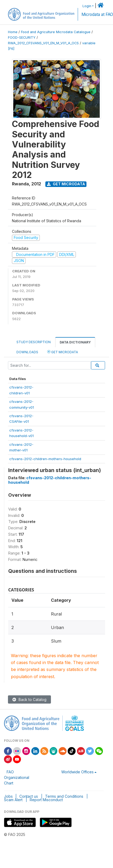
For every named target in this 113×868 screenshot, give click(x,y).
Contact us (29, 796)
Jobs (8, 796)
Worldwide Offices (77, 772)
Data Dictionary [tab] (75, 342)
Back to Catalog (29, 699)
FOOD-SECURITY (22, 38)
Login (87, 6)
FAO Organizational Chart (17, 777)
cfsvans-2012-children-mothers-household (45, 459)
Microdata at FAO (97, 14)
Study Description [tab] (34, 342)
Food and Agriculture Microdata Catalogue (56, 32)
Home (13, 32)
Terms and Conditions (64, 796)
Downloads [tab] (27, 352)
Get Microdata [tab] (63, 352)
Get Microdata (66, 184)
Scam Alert (13, 800)
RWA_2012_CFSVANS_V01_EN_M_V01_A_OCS (43, 43)
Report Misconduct (46, 800)
